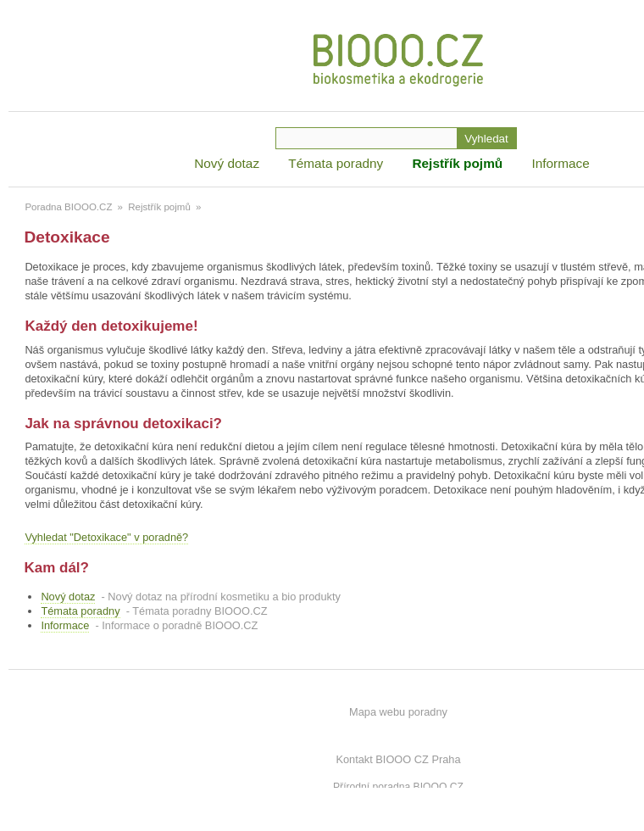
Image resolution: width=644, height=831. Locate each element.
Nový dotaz (227, 163)
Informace (560, 163)
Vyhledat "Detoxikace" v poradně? (106, 537)
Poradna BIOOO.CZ (68, 207)
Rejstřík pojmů (457, 163)
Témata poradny (336, 163)
